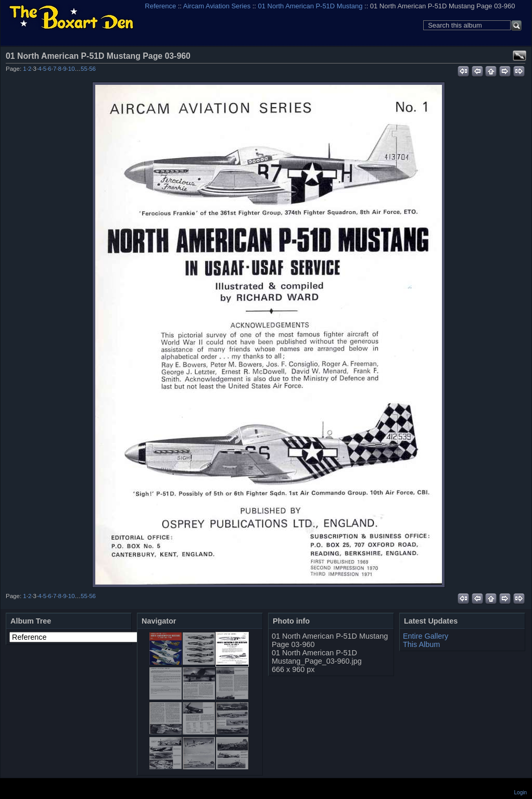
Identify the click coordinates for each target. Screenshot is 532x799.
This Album (421, 644)
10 (72, 69)
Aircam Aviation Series (217, 6)
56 (92, 69)
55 (84, 69)
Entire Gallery (426, 636)
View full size (520, 56)
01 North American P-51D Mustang (311, 6)
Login (521, 792)
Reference (160, 6)
